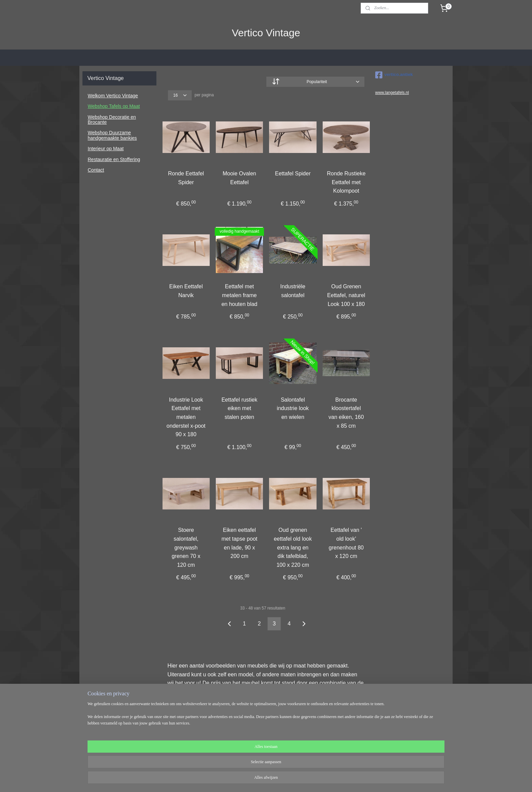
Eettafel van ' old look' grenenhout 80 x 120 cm (346, 543)
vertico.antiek (394, 75)
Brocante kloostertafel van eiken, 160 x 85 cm (346, 412)
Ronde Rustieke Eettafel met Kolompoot (346, 182)
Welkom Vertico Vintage (113, 96)
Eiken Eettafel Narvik (186, 291)
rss (258, 779)
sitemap (246, 779)
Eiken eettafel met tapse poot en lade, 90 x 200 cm (239, 543)
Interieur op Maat (106, 149)
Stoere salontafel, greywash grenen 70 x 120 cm (186, 547)
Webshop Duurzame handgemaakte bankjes (112, 135)
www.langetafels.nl (392, 93)
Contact (96, 170)
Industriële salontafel (293, 291)
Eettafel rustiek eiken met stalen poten (239, 408)
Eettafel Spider (293, 173)
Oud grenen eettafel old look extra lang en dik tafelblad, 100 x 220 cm (293, 547)
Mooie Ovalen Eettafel (239, 178)
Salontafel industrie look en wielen (293, 408)
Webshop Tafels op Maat (114, 106)
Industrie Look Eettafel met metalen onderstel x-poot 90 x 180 (186, 417)
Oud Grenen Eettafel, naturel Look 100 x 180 (346, 295)
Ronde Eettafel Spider (186, 178)
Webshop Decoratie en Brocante (112, 120)
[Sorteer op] (315, 82)
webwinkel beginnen (281, 779)
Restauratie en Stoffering (114, 159)
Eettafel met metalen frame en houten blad (239, 295)
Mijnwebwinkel (333, 779)
